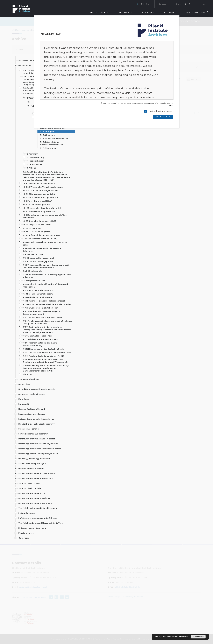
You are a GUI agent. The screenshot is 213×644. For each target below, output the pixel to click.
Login (205, 4)
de (142, 4)
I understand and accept (160, 111)
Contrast (162, 4)
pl (147, 4)
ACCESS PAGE (163, 117)
